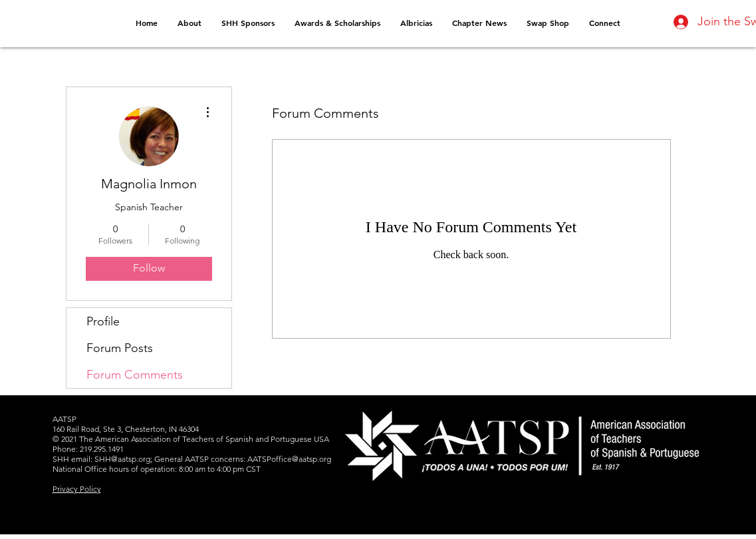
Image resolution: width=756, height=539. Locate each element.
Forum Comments (135, 375)
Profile (103, 321)
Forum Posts (120, 348)
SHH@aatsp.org (122, 459)
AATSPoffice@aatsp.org (289, 459)
